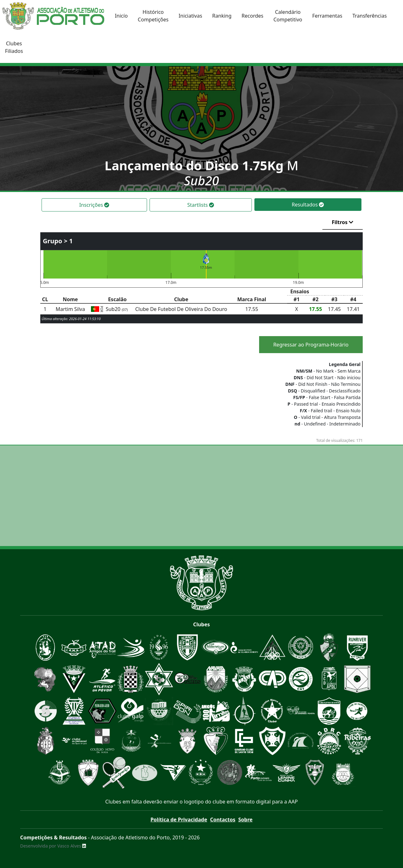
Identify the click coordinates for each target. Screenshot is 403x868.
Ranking (222, 16)
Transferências (369, 16)
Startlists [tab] (201, 205)
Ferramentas (327, 16)
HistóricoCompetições (153, 16)
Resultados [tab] (308, 205)
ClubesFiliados (14, 47)
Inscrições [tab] (94, 205)
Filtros (343, 222)
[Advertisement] (201, 496)
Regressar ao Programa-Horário (311, 345)
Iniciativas (190, 16)
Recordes (252, 16)
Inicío (121, 16)
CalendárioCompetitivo (288, 16)
